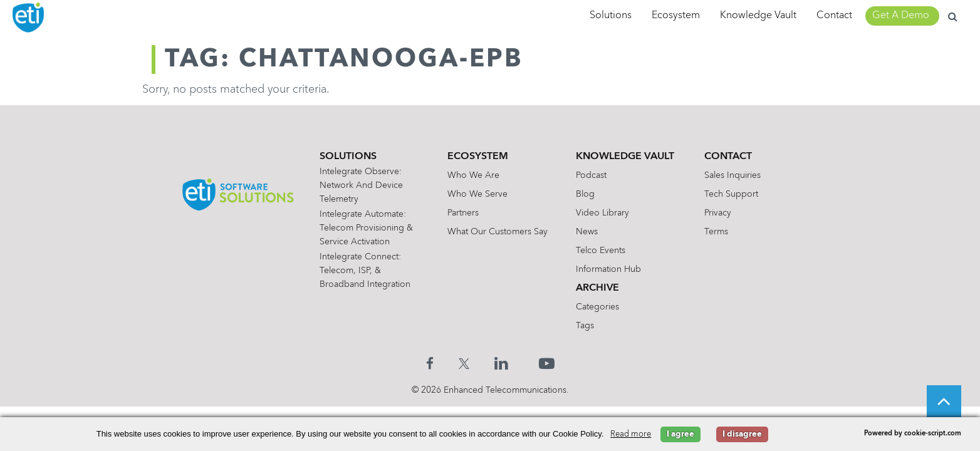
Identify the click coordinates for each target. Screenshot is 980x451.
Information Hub (608, 269)
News (587, 232)
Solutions (611, 16)
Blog (585, 194)
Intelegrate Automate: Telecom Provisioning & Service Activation (366, 228)
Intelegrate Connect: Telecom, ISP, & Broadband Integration (365, 271)
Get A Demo (901, 16)
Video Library (602, 213)
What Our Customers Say (498, 232)
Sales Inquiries (732, 175)
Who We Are (473, 175)
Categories (597, 307)
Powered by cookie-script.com (913, 434)
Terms (716, 232)
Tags (585, 326)
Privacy (718, 213)
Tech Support (731, 194)
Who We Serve (477, 194)
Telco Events (601, 251)
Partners (463, 213)
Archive (597, 288)
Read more (631, 434)
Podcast (591, 175)
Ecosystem (676, 16)
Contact (834, 16)
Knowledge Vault (758, 16)
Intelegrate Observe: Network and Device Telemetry (361, 185)
